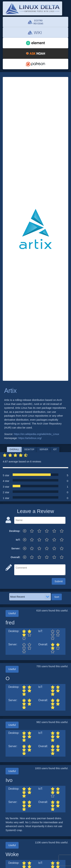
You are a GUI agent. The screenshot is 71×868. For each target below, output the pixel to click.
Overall (14, 449)
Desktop (29, 449)
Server (44, 449)
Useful (12, 613)
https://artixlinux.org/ (30, 438)
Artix (10, 391)
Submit (59, 581)
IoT (55, 449)
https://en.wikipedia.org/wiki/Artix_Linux (37, 434)
